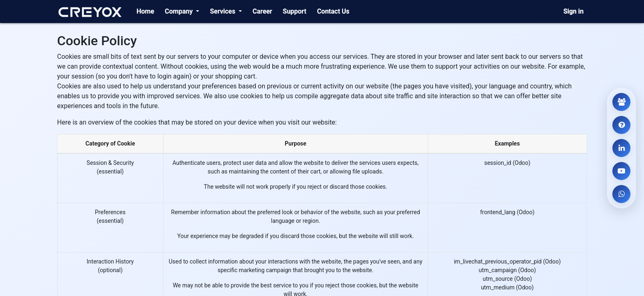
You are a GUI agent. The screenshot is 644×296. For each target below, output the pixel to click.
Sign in (574, 11)
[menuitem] (145, 12)
